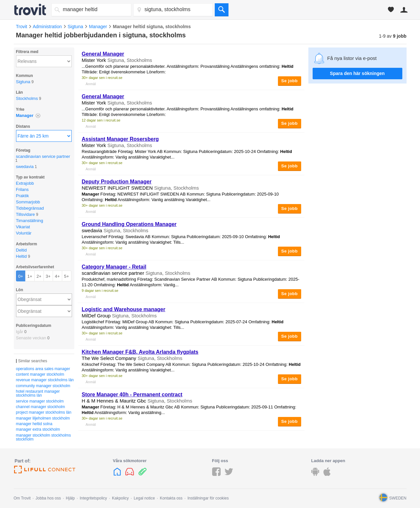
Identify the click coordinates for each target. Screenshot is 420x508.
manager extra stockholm (38, 429)
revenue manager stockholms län (45, 380)
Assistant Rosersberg (120, 139)
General (103, 54)
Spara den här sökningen (357, 73)
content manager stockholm (40, 374)
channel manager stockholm (41, 407)
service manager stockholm (40, 401)
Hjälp (70, 498)
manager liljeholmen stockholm (43, 418)
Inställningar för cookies (208, 498)
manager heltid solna (34, 424)
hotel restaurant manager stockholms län (38, 393)
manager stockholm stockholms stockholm (44, 437)
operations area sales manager (43, 369)
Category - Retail (114, 267)
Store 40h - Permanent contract (132, 395)
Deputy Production (117, 182)
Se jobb (289, 81)
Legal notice (144, 498)
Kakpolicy (120, 498)
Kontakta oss (171, 498)
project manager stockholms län (44, 412)
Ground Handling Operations (129, 224)
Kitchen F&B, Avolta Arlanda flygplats (140, 352)
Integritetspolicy (93, 498)
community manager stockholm (43, 386)
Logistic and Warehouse (124, 309)
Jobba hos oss (48, 498)
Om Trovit (22, 498)
